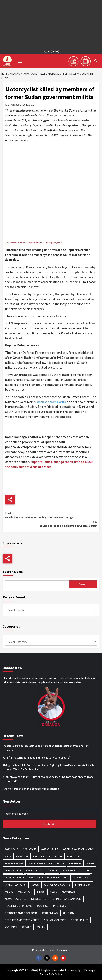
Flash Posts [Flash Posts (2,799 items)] (13, 870)
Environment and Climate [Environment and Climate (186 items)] (46, 863)
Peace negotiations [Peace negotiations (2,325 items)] (18, 906)
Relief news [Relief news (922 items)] (50, 913)
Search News (13, 571)
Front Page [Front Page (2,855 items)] (34, 870)
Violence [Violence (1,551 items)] (11, 927)
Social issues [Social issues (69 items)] (80, 920)
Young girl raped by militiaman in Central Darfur (51, 523)
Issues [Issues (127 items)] (35, 885)
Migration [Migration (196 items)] (25, 892)
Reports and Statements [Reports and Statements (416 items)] (22, 920)
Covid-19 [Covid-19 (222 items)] (22, 856)
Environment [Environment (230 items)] (14, 863)
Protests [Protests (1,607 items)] (60, 906)
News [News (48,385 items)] (41, 892)
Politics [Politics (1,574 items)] (43, 906)
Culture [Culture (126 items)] (39, 856)
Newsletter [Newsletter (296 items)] (39, 899)
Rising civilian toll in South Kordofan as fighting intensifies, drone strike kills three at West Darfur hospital (48, 767)
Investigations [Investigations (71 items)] (15, 885)
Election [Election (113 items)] (73, 856)
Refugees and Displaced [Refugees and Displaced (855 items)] (21, 913)
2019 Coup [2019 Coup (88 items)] (11, 849)
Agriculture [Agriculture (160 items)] (50, 849)
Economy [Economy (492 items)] (56, 856)
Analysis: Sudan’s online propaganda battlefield (31, 789)
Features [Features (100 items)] (75, 863)
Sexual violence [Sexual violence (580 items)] (55, 920)
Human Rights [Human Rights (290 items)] (14, 878)
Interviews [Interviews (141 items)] (80, 878)
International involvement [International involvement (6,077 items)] (48, 878)
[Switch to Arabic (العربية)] (51, 52)
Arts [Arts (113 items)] (8, 856)
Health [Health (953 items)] (85, 870)
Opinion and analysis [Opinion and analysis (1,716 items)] (67, 899)
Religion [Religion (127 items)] (68, 913)
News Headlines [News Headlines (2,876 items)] (16, 899)
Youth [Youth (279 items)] (41, 927)
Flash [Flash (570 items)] (90, 863)
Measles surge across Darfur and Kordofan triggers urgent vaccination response (46, 748)
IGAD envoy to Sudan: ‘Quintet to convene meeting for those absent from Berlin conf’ (48, 779)
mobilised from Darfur (51, 402)
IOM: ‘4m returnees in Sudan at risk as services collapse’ (36, 757)
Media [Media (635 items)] (9, 892)
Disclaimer (64, 950)
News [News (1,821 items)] (53, 892)
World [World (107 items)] (27, 927)
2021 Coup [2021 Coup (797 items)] (30, 849)
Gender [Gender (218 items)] (52, 870)
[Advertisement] (51, 24)
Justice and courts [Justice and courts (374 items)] (57, 885)
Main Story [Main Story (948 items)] (83, 885)
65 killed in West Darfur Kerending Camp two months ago (51, 515)
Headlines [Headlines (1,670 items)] (69, 870)
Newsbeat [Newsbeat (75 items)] (69, 892)
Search (83, 584)
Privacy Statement (43, 950)
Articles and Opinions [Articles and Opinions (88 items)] (78, 849)
